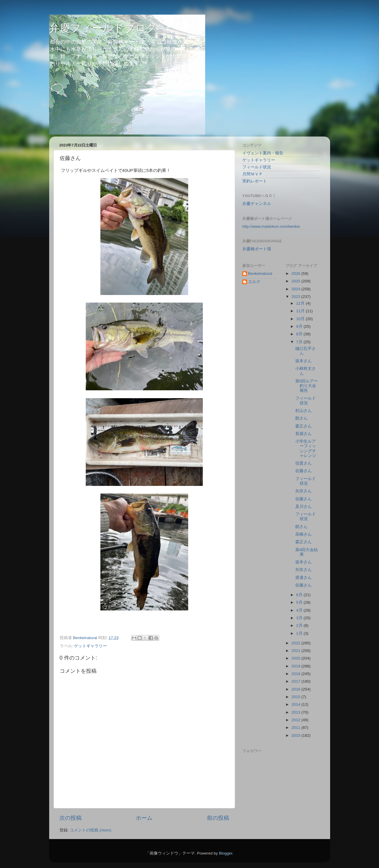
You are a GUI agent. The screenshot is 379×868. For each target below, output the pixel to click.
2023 (296, 297)
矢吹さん (303, 491)
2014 (296, 704)
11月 (301, 311)
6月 (300, 595)
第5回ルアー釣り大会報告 (307, 386)
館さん (301, 418)
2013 (296, 712)
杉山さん (303, 411)
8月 (300, 334)
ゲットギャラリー (90, 646)
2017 (296, 681)
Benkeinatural (260, 273)
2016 (296, 689)
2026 (296, 273)
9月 (300, 326)
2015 (296, 697)
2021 (296, 651)
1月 (300, 633)
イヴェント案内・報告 (263, 153)
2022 (296, 643)
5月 (300, 602)
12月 (301, 303)
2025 (296, 281)
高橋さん (303, 534)
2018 (296, 674)
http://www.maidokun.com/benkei (271, 226)
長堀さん (303, 434)
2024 (296, 289)
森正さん (303, 426)
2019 (296, 666)
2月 (300, 625)
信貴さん (303, 463)
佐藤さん (303, 471)
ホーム (144, 818)
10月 (301, 319)
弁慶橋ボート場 (257, 249)
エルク (254, 282)
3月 (300, 618)
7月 (300, 342)
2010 (296, 735)
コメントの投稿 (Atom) (90, 830)
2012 (296, 720)
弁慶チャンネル (257, 204)
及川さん (303, 507)
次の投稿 (71, 818)
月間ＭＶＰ (253, 174)
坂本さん (303, 361)
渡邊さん (303, 578)
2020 (296, 658)
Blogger (226, 853)
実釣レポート (255, 181)
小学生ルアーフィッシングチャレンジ (306, 448)
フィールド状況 (257, 167)
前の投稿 (218, 818)
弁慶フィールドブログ (103, 28)
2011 (296, 728)
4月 (300, 610)
